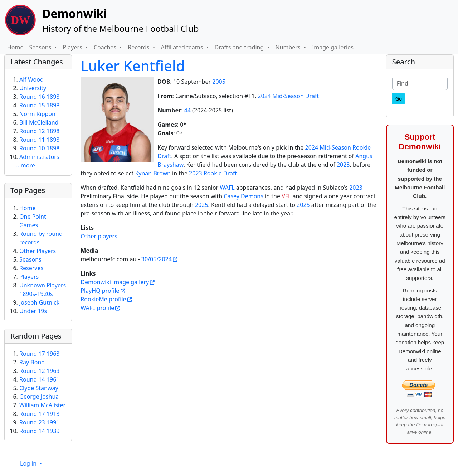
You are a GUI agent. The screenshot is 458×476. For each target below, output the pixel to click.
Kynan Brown (153, 173)
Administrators (39, 157)
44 (187, 110)
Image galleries (333, 47)
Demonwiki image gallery (115, 282)
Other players (99, 236)
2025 (202, 205)
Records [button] (139, 47)
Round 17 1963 (39, 354)
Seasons (30, 259)
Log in (29, 463)
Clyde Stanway (39, 388)
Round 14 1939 (39, 431)
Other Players (38, 251)
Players (29, 277)
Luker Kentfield (133, 66)
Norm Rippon (37, 114)
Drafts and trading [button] (240, 47)
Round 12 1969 (39, 371)
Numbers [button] (289, 47)
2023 (343, 165)
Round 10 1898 (39, 148)
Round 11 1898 (39, 140)
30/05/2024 (157, 259)
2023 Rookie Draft (213, 173)
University (33, 88)
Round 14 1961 (39, 379)
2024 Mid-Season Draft (288, 96)
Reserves (31, 268)
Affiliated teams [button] (183, 47)
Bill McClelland (39, 122)
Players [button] (73, 47)
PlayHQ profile (100, 291)
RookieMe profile (103, 299)
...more (26, 165)
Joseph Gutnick (39, 302)
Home (15, 47)
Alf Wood (31, 79)
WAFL (227, 188)
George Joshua (39, 397)
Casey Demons (243, 196)
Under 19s (33, 311)
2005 (219, 82)
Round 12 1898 (39, 131)
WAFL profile (97, 308)
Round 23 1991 (39, 422)
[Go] (399, 99)
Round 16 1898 (39, 97)
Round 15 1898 (39, 105)
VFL (286, 196)
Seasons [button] (41, 47)
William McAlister (42, 405)
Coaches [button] (106, 47)
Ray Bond (32, 362)
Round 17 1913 (39, 414)
